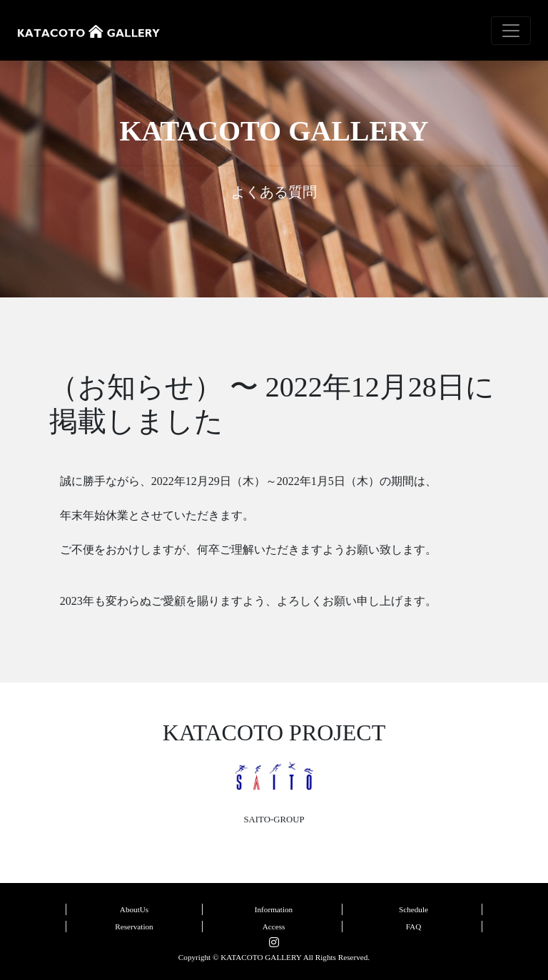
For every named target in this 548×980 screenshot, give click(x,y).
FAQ (414, 927)
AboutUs (134, 909)
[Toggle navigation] (511, 31)
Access (274, 927)
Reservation (134, 927)
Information (274, 909)
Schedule (413, 909)
